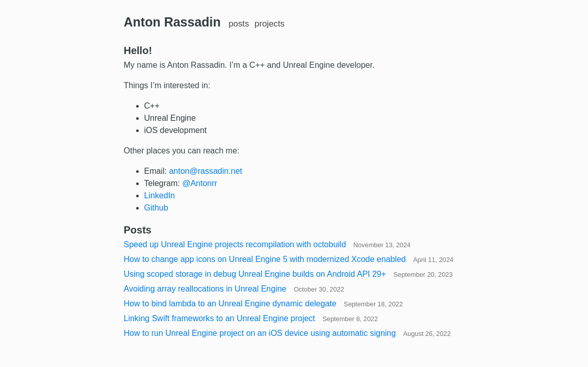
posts (239, 24)
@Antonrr (200, 183)
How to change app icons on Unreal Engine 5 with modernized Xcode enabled (289, 259)
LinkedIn (160, 195)
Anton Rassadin (172, 22)
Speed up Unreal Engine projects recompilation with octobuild (267, 244)
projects (270, 24)
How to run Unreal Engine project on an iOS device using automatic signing (287, 333)
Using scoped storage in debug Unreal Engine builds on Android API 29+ (288, 274)
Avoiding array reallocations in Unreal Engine (234, 289)
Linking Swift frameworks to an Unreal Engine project (251, 318)
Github (156, 208)
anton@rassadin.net (205, 171)
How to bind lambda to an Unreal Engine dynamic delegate (264, 304)
